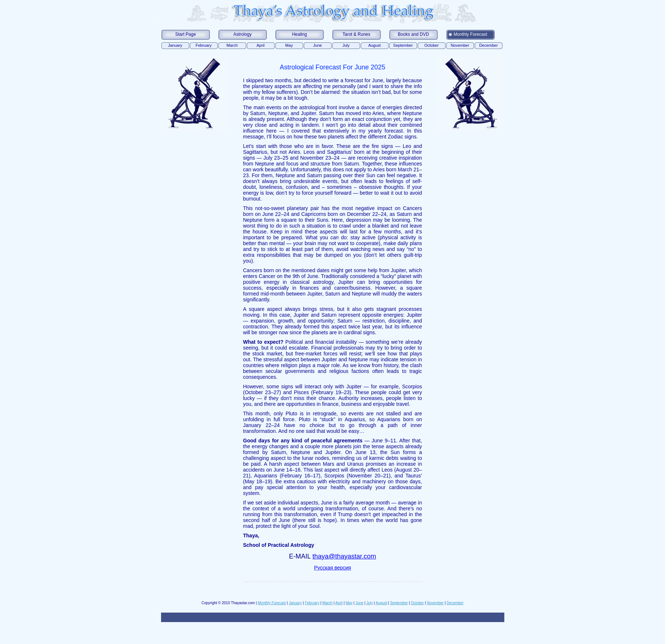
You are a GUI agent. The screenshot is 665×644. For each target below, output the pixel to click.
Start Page (186, 34)
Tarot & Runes (356, 34)
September (403, 45)
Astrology (242, 34)
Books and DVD (413, 34)
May (289, 45)
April (260, 45)
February (203, 45)
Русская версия (332, 568)
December (488, 45)
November (460, 45)
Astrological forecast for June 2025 (332, 67)
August (374, 45)
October (431, 45)
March (232, 45)
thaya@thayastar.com (344, 556)
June (318, 45)
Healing (300, 34)
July (346, 45)
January (175, 45)
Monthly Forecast (470, 34)
